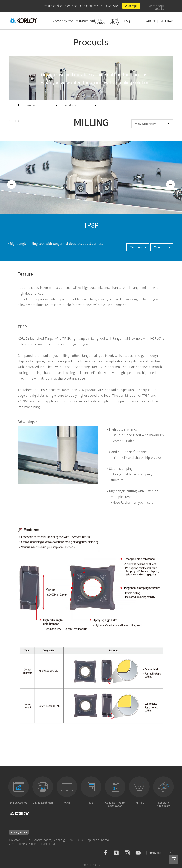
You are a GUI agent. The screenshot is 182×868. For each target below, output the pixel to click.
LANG (148, 21)
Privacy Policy (19, 832)
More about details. (156, 7)
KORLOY (23, 20)
